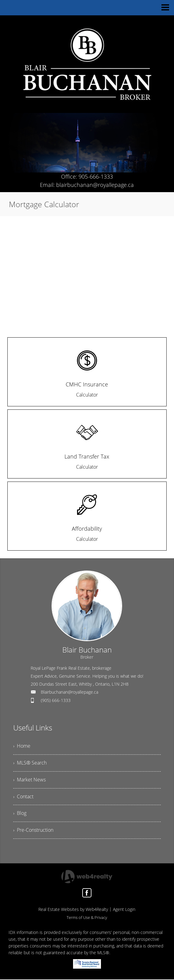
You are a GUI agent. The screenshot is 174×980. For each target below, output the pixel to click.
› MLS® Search (30, 763)
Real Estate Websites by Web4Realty (73, 910)
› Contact (23, 797)
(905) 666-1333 (56, 700)
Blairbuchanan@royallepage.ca (70, 692)
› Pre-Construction (33, 831)
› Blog (20, 814)
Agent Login (124, 910)
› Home (22, 746)
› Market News (29, 780)
